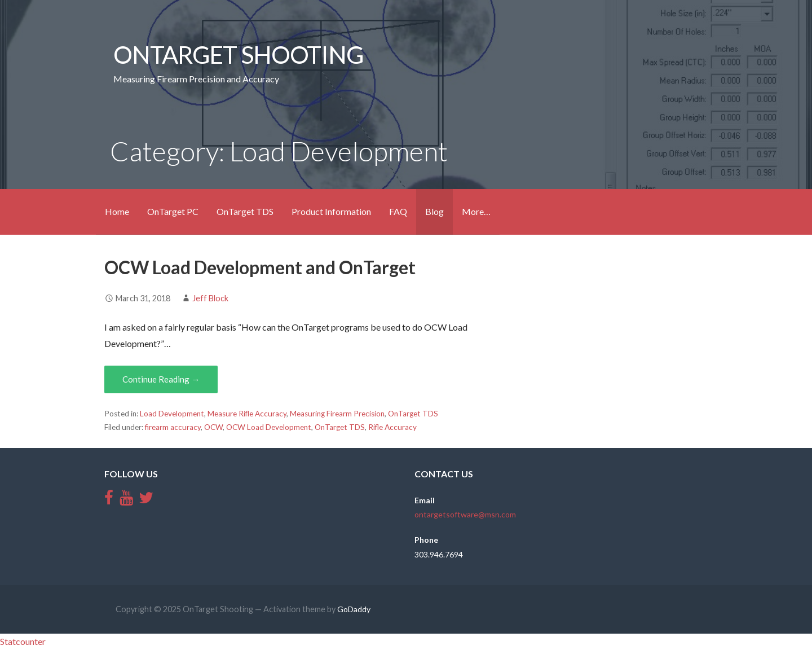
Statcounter (23, 641)
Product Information (331, 211)
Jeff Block (210, 298)
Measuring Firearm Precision (337, 414)
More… (476, 211)
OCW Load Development (269, 427)
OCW (213, 427)
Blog (434, 211)
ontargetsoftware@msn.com (465, 514)
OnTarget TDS (245, 211)
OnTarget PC (173, 211)
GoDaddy (354, 609)
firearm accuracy (173, 427)
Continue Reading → (161, 379)
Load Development (172, 414)
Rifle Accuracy (392, 427)
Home (117, 211)
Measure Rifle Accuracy (247, 414)
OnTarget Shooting (238, 54)
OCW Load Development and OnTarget (260, 267)
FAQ (398, 211)
